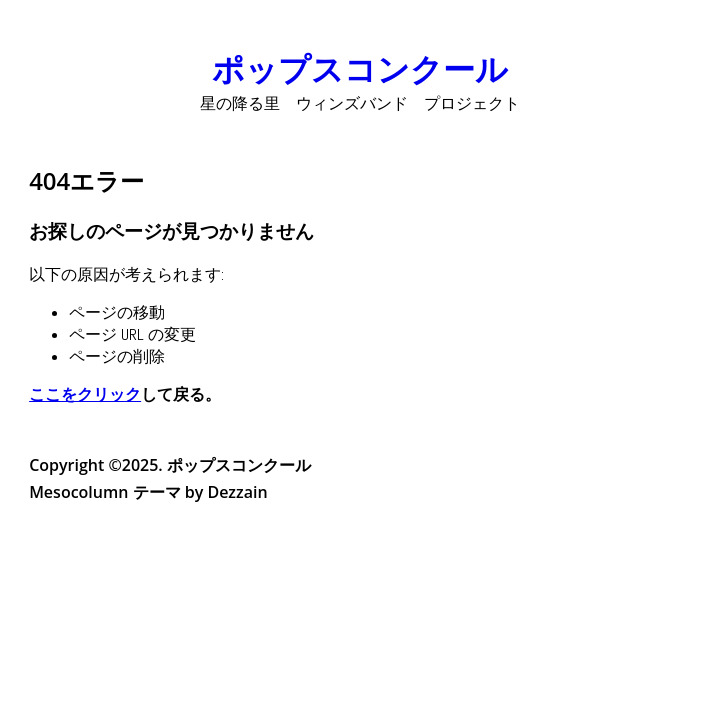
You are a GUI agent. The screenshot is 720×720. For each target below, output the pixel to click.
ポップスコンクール (360, 68)
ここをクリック (85, 394)
